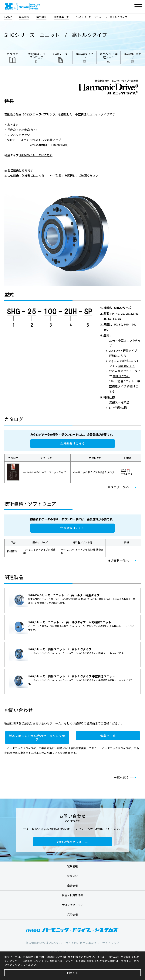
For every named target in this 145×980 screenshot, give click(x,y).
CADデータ (60, 54)
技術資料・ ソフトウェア (36, 56)
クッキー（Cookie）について (27, 961)
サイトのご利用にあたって (82, 943)
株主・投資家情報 (72, 895)
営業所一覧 (108, 736)
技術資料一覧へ (118, 561)
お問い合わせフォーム (73, 842)
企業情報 (72, 886)
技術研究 (72, 876)
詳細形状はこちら (33, 176)
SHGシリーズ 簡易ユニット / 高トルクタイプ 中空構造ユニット (71, 676)
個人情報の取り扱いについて (44, 943)
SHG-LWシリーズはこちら (36, 155)
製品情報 (24, 17)
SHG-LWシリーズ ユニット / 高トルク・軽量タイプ (64, 595)
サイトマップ (111, 943)
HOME (8, 17)
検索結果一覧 (61, 17)
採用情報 (72, 915)
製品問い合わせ (133, 56)
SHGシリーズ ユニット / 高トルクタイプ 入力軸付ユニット (70, 622)
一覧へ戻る (121, 777)
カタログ (12, 54)
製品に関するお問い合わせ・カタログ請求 (37, 738)
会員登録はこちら (72, 443)
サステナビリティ (73, 905)
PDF (124, 470)
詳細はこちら (118, 356)
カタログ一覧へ (118, 487)
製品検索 (42, 17)
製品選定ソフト (85, 56)
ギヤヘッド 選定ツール (109, 56)
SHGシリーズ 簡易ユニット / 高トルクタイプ (60, 649)
